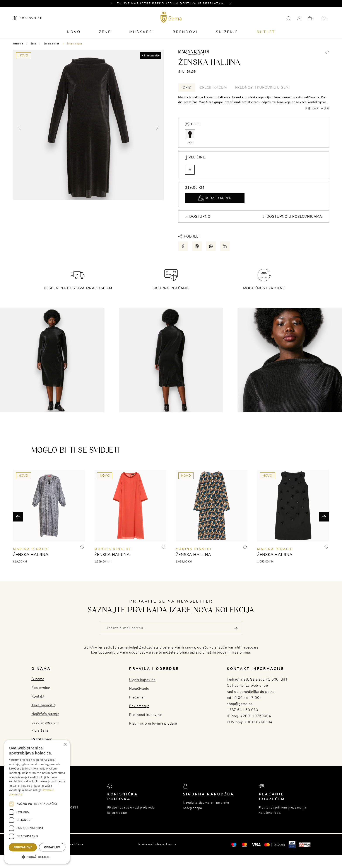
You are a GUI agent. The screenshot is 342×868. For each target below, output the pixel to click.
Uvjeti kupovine (142, 680)
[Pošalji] (236, 628)
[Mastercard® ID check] (274, 844)
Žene (105, 32)
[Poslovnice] (28, 18)
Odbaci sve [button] (52, 847)
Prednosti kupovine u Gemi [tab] (262, 88)
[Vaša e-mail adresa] (171, 628)
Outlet (266, 32)
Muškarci (142, 32)
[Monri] (305, 844)
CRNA (190, 136)
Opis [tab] (187, 88)
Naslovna (18, 44)
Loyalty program (45, 723)
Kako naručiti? (43, 705)
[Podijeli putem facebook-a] (183, 246)
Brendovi (185, 32)
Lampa (171, 844)
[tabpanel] (254, 103)
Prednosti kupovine (145, 715)
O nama (38, 679)
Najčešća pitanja (45, 714)
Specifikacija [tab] (213, 88)
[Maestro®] (244, 844)
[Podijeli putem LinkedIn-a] (225, 246)
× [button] (65, 745)
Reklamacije (139, 706)
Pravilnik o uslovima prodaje (153, 724)
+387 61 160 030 (243, 710)
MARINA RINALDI (31, 549)
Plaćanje (136, 697)
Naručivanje (139, 689)
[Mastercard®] (234, 844)
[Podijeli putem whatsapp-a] (211, 246)
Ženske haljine (74, 44)
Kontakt (38, 696)
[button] (114, 3)
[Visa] (256, 844)
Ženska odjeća (51, 44)
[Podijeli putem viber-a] (197, 246)
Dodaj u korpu (215, 198)
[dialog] (37, 802)
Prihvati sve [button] (23, 847)
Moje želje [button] (40, 730)
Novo (74, 32)
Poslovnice (41, 688)
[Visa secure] (292, 844)
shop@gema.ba (240, 704)
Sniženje (227, 32)
